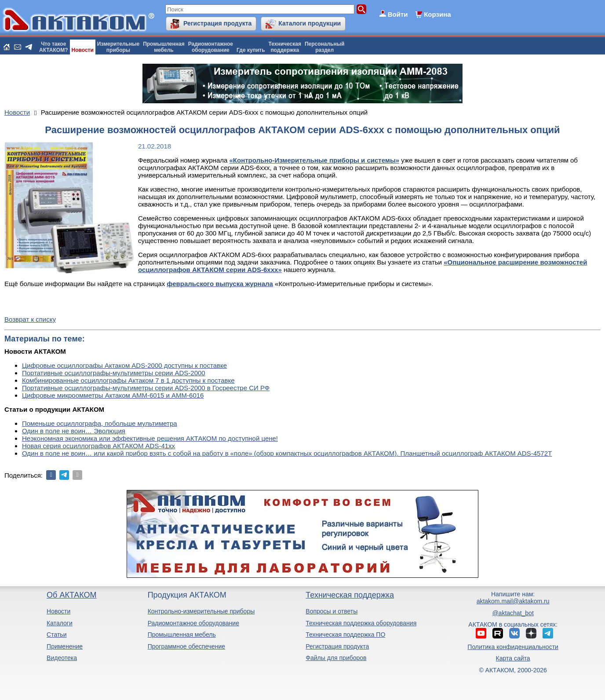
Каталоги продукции (310, 23)
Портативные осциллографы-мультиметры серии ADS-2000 (114, 373)
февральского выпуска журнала (220, 284)
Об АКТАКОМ (71, 595)
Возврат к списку (30, 319)
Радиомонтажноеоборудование (211, 47)
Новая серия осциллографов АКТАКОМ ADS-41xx (98, 446)
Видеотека (62, 658)
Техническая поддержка (350, 595)
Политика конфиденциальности (513, 647)
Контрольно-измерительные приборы (201, 611)
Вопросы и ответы (332, 611)
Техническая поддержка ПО (345, 635)
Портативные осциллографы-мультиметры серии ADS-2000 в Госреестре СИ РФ (146, 388)
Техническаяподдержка (285, 47)
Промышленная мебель (182, 635)
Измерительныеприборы (118, 47)
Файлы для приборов (336, 658)
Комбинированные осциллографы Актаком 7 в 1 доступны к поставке (128, 380)
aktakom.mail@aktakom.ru (513, 601)
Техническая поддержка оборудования (361, 623)
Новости (83, 50)
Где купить (251, 50)
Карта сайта (513, 658)
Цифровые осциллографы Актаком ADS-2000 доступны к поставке (124, 365)
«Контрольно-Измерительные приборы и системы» (315, 160)
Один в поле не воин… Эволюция (74, 431)
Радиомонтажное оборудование (193, 623)
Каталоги (60, 623)
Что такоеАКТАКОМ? (54, 47)
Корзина (437, 14)
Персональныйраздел (324, 47)
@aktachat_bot (513, 613)
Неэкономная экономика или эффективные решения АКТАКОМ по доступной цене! (150, 438)
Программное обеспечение (187, 646)
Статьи (56, 635)
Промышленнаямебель (164, 47)
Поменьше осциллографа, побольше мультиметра (100, 423)
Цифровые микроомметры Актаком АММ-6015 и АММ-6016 (113, 395)
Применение (65, 646)
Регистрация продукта (217, 23)
